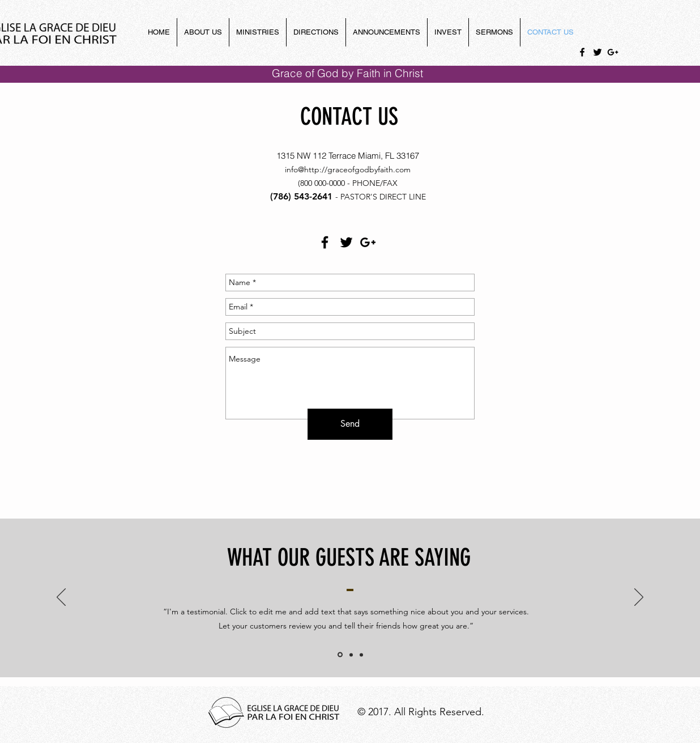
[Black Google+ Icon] (613, 52)
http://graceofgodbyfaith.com (357, 169)
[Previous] (61, 598)
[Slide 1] (340, 655)
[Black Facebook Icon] (582, 52)
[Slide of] (351, 655)
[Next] (639, 598)
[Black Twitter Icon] (597, 52)
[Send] (350, 424)
